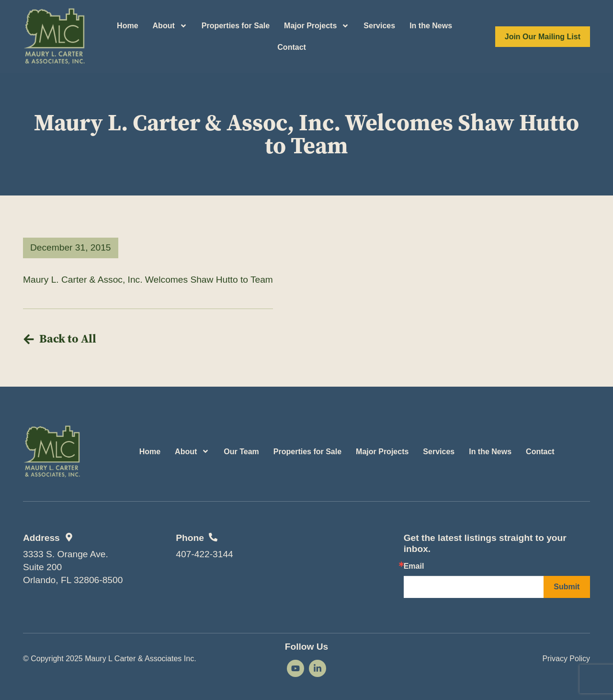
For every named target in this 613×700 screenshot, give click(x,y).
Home (127, 26)
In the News (431, 26)
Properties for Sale (236, 26)
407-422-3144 (204, 554)
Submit (567, 587)
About (170, 26)
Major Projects (317, 26)
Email (414, 566)
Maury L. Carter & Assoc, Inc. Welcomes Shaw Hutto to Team (148, 280)
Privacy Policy (566, 659)
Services (379, 26)
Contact (292, 47)
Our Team (241, 452)
